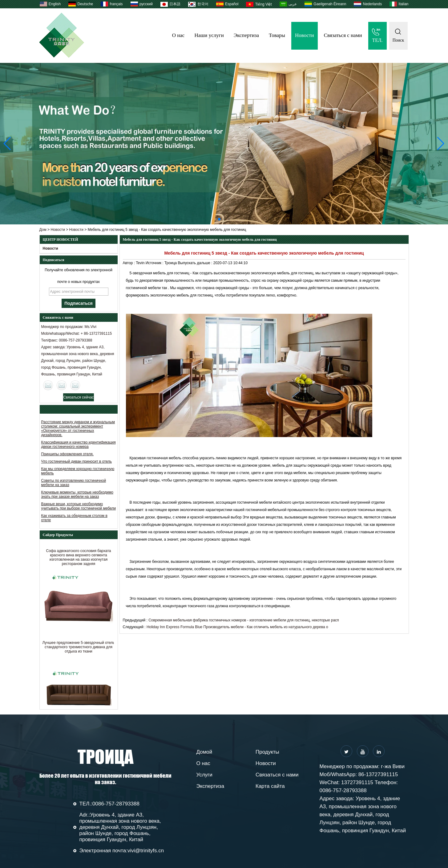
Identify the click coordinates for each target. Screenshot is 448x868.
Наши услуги (209, 35)
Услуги (204, 775)
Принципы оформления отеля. (68, 454)
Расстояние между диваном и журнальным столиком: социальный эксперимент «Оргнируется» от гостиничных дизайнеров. (78, 428)
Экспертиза (246, 35)
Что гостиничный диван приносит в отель (77, 461)
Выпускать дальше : (196, 263)
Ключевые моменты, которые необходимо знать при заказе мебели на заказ (77, 494)
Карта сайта (270, 786)
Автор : (129, 263)
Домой (204, 752)
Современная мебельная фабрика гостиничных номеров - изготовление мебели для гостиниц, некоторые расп (244, 620)
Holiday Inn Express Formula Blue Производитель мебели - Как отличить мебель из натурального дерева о (237, 627)
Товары (277, 35)
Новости (305, 35)
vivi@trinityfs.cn (146, 851)
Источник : (155, 263)
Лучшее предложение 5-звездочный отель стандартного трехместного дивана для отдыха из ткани (78, 649)
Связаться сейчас (78, 397)
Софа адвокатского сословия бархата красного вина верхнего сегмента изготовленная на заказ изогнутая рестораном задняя (79, 559)
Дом (43, 230)
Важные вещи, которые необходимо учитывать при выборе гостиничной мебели (79, 506)
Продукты (267, 752)
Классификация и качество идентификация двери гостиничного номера (79, 444)
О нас (178, 35)
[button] (219, 219)
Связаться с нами (343, 35)
